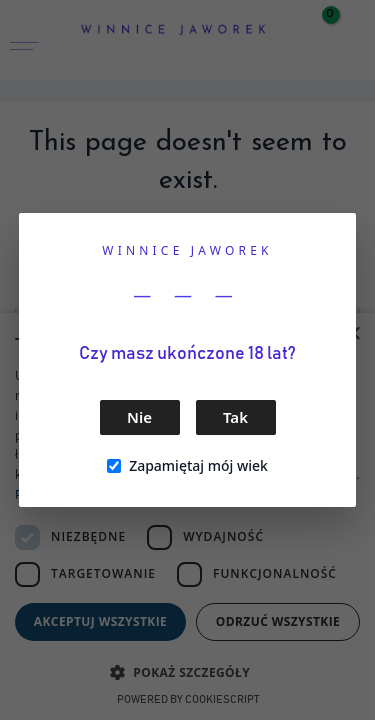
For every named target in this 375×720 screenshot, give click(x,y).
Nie (139, 417)
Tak (235, 417)
